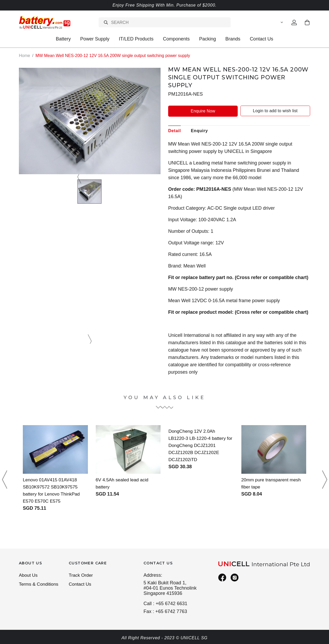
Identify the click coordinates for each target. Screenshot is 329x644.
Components (176, 39)
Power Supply (95, 39)
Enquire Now (203, 111)
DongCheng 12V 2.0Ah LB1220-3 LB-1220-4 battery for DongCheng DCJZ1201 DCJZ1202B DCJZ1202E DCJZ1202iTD (198, 445)
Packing (208, 39)
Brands (233, 39)
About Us (29, 575)
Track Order (81, 575)
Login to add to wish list (275, 111)
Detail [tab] (174, 130)
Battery (63, 39)
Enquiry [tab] (199, 130)
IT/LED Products (136, 39)
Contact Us (261, 39)
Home (25, 56)
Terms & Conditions (39, 585)
